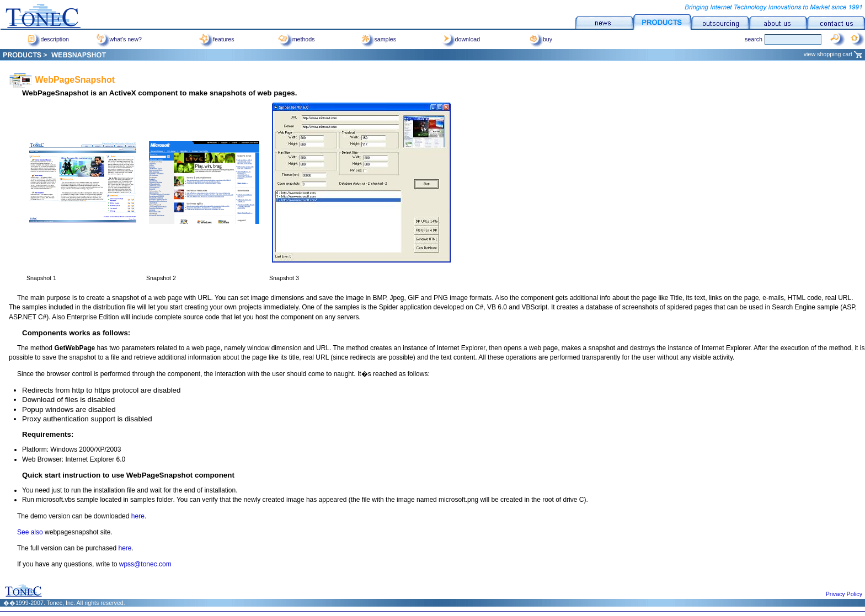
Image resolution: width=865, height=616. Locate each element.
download (461, 39)
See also (30, 532)
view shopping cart (833, 53)
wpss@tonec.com (145, 564)
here (138, 516)
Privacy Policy (844, 594)
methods (297, 39)
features (217, 39)
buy (540, 39)
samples (378, 39)
